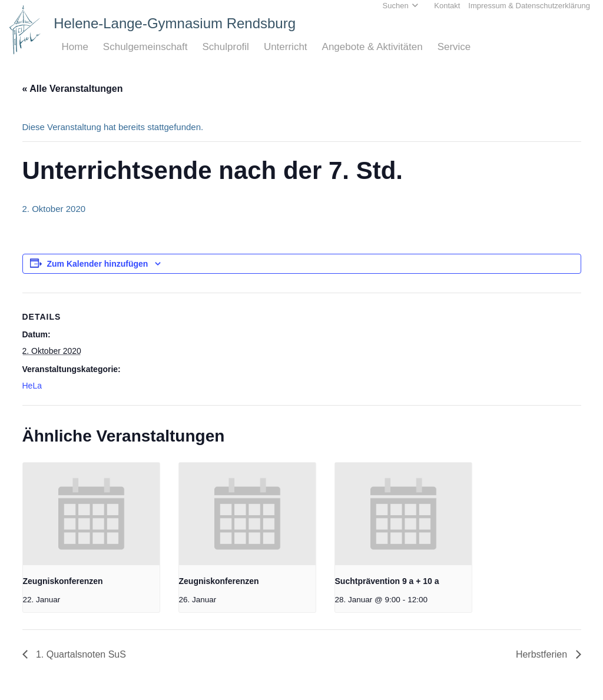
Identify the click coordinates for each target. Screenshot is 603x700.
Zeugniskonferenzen (63, 581)
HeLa (32, 386)
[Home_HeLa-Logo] (25, 30)
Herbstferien (543, 654)
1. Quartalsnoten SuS (80, 654)
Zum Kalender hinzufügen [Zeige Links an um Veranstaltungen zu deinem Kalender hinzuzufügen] (98, 264)
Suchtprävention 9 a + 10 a (387, 581)
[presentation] (91, 514)
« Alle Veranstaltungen (73, 89)
